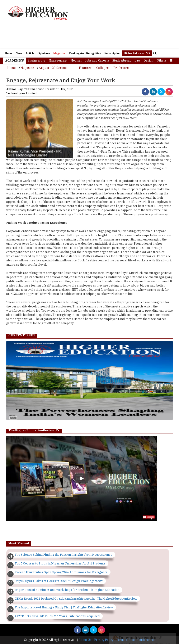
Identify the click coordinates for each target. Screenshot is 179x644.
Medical (76, 60)
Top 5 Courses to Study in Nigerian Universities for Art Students (60, 563)
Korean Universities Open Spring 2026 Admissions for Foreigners (61, 572)
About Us (85, 640)
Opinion (44, 53)
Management (58, 60)
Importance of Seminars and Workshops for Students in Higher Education (67, 590)
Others (162, 60)
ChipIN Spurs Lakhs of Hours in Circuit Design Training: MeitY (59, 581)
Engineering (36, 60)
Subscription (112, 53)
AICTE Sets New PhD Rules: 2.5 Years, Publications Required (57, 616)
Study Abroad (122, 60)
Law (137, 60)
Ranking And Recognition (85, 53)
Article (30, 53)
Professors (121, 68)
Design (149, 60)
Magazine (59, 53)
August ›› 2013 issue (53, 68)
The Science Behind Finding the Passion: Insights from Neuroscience (63, 555)
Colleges (102, 68)
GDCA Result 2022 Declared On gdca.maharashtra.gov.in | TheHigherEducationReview (76, 599)
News (19, 53)
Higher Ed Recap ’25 (137, 53)
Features (85, 68)
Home (9, 53)
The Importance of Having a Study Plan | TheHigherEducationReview (64, 607)
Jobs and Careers (97, 60)
